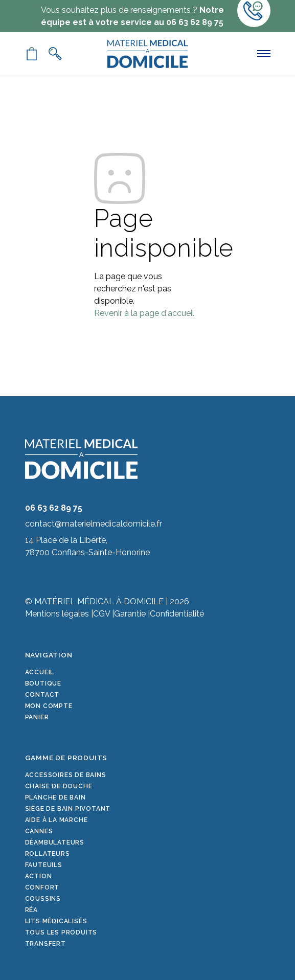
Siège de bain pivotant (68, 809)
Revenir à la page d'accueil (144, 313)
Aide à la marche (56, 820)
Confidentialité (177, 614)
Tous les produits (61, 932)
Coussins (43, 899)
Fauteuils (44, 865)
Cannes (39, 831)
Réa (31, 910)
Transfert (46, 944)
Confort (42, 887)
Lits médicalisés (56, 921)
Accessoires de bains (66, 775)
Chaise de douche (59, 786)
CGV (101, 614)
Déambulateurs (55, 842)
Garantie (130, 614)
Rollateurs (48, 854)
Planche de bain (55, 797)
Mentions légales (57, 614)
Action (39, 876)
